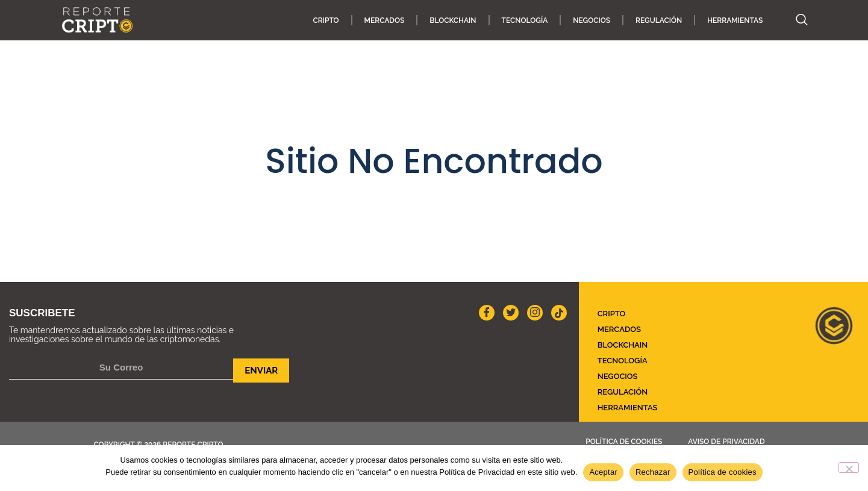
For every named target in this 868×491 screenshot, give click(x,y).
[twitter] (511, 313)
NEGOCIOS (592, 20)
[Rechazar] (849, 468)
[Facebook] (487, 313)
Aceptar (603, 472)
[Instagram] (535, 313)
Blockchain (453, 20)
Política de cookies (624, 442)
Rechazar (653, 472)
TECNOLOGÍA (525, 20)
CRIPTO (326, 20)
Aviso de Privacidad (726, 442)
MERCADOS (385, 20)
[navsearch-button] (796, 20)
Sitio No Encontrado (434, 161)
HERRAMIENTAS (735, 20)
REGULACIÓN (659, 20)
